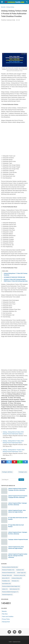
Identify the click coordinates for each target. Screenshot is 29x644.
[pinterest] (14, 462)
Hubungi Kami (6, 622)
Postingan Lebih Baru (7, 472)
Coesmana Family (16, 642)
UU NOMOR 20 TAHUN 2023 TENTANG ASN (14, 277)
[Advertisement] (14, 37)
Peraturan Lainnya (20, 575)
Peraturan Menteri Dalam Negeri (11, 586)
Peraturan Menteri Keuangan (10, 592)
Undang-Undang (17, 578)
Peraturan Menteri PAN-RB (10, 567)
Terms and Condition (8, 617)
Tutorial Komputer (7, 595)
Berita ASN (6, 578)
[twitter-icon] (9, 632)
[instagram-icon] (20, 632)
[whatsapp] (20, 462)
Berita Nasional (15, 589)
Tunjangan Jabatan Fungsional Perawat (18, 539)
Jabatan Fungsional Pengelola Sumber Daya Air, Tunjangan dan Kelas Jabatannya (18, 556)
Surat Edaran (6, 584)
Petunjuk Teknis (7, 575)
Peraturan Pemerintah (9, 573)
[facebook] (4, 462)
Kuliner (5, 589)
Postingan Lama (23, 472)
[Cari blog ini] (27, 2)
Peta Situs (5, 614)
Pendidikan (6, 581)
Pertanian (15, 581)
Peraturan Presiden (8, 570)
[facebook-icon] (15, 632)
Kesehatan (20, 570)
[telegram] (25, 462)
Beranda (4, 611)
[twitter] (9, 462)
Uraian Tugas (21, 573)
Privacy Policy (6, 619)
